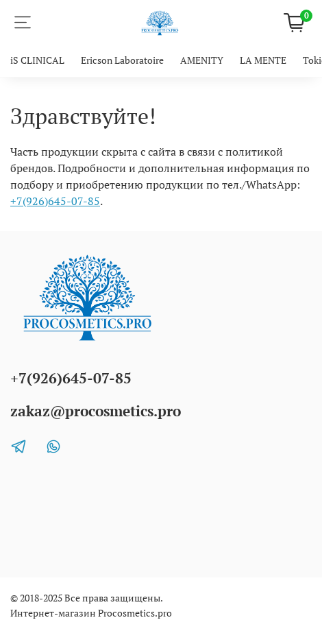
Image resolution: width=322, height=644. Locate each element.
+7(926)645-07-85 (55, 201)
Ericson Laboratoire (122, 60)
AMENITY (202, 60)
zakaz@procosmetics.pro (96, 411)
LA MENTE (263, 60)
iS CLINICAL (37, 60)
